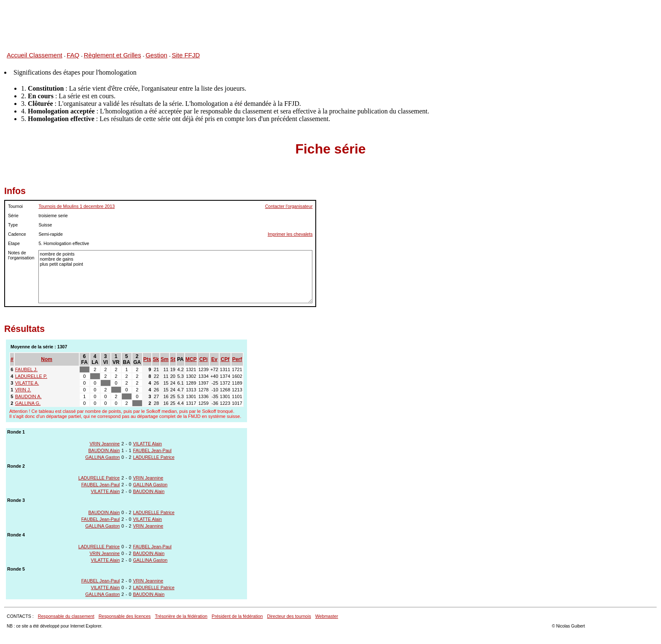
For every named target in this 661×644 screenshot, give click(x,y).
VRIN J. (23, 390)
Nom (47, 359)
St (173, 359)
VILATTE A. (27, 383)
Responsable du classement (66, 616)
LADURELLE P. (31, 376)
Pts (147, 359)
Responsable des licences (125, 616)
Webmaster (327, 616)
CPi (204, 359)
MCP (191, 359)
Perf (237, 359)
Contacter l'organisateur (289, 206)
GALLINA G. (28, 403)
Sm (165, 359)
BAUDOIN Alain (104, 450)
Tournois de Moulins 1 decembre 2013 (77, 206)
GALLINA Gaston (102, 457)
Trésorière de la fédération (181, 616)
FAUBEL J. (26, 369)
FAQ (73, 55)
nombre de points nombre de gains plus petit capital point (175, 277)
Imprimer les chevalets (290, 234)
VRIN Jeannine (105, 444)
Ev (214, 359)
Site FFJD (186, 55)
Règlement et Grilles (113, 55)
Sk (156, 359)
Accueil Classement (35, 55)
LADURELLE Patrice (154, 457)
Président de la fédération (237, 616)
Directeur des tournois (289, 616)
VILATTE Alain (148, 444)
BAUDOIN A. (28, 396)
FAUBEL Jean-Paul (152, 450)
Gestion (156, 55)
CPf (225, 359)
